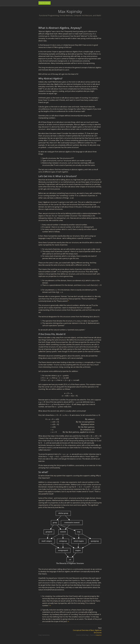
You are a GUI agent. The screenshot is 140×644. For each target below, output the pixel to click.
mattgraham (99, 635)
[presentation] (86, 133)
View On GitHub (45, 3)
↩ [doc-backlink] (50, 606)
